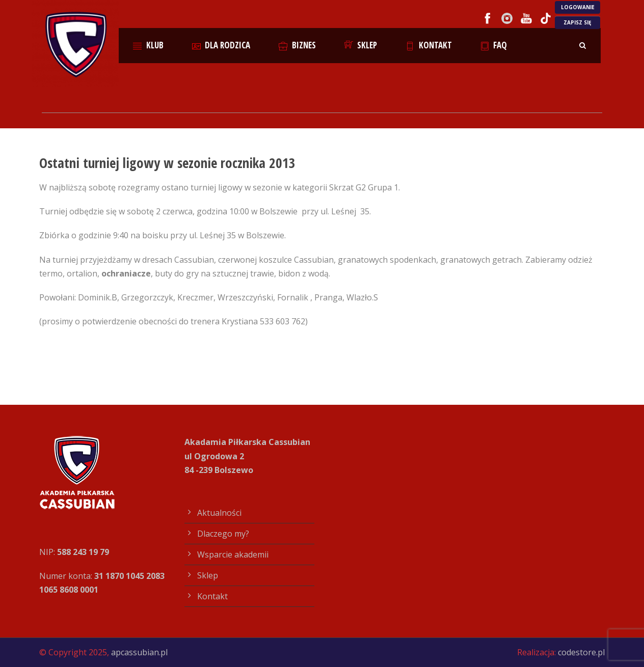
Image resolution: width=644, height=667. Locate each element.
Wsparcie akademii (233, 554)
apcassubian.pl (139, 652)
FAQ (494, 45)
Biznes (297, 45)
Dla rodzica (221, 45)
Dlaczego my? (223, 534)
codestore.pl (581, 652)
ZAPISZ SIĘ (578, 22)
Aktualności (219, 513)
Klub (148, 45)
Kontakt (429, 45)
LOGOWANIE (578, 7)
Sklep (361, 45)
